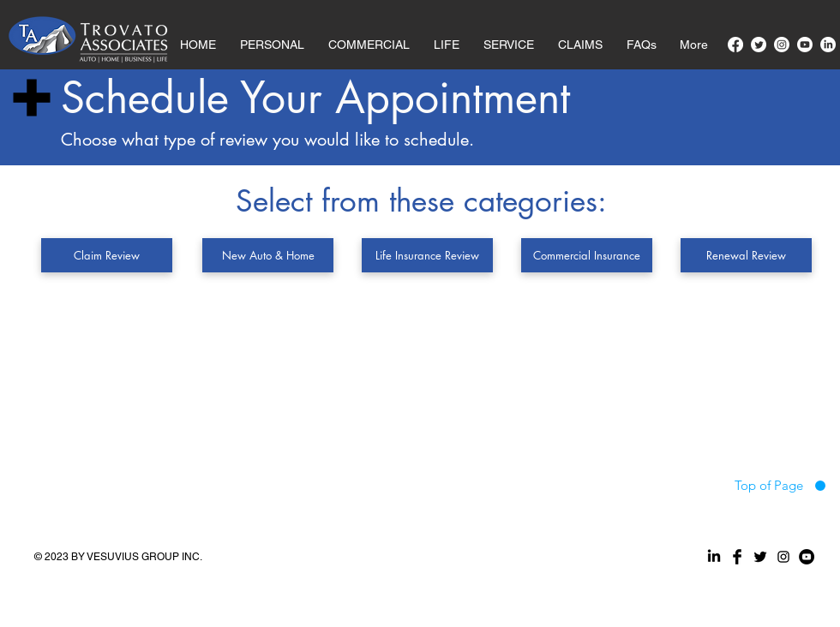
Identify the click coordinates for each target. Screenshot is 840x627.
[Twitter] (759, 45)
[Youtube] (805, 45)
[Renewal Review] (746, 255)
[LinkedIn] (828, 45)
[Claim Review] (107, 255)
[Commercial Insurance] (587, 255)
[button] (580, 37)
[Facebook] (735, 45)
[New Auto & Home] (268, 255)
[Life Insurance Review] (427, 255)
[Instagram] (782, 45)
